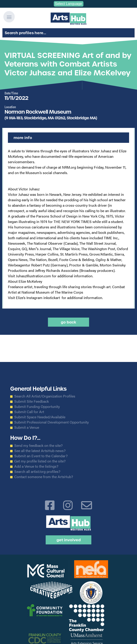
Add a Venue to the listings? (36, 466)
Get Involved (69, 540)
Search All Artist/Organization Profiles (45, 396)
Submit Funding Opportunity (37, 407)
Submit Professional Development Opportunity (52, 422)
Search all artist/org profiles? (37, 472)
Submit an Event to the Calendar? (41, 456)
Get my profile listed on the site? (40, 461)
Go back (68, 322)
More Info (23, 138)
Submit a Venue (27, 427)
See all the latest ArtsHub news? (40, 451)
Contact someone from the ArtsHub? (44, 477)
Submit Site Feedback (32, 401)
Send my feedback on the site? (38, 445)
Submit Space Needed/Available (40, 417)
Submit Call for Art (29, 412)
